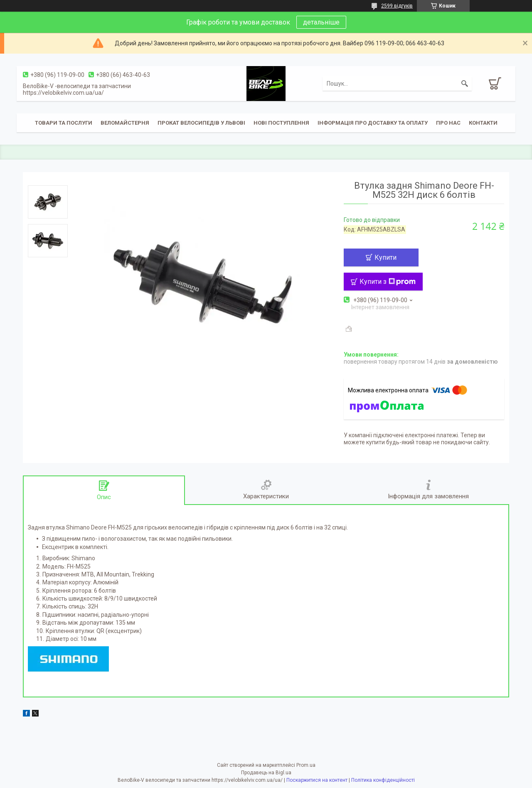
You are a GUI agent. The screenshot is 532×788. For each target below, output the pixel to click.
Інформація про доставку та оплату (373, 123)
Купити (385, 257)
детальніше (321, 22)
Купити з (388, 282)
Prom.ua (306, 765)
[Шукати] (465, 84)
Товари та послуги (64, 123)
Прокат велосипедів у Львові (201, 123)
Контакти (483, 123)
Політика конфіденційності (383, 780)
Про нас (448, 123)
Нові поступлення (281, 123)
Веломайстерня (125, 123)
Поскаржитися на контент (317, 780)
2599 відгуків (397, 6)
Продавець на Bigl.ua (266, 773)
